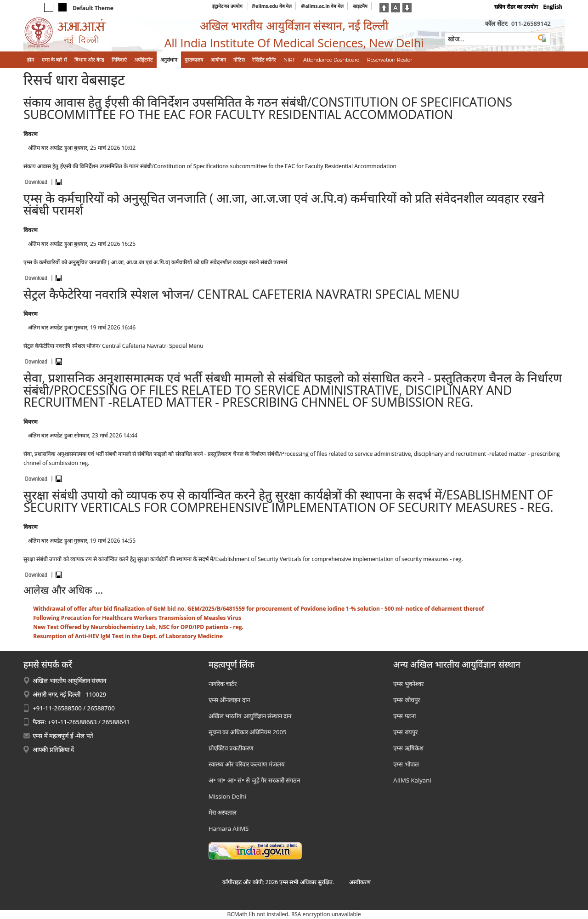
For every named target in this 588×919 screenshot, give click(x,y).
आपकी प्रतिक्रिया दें (53, 749)
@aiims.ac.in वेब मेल (322, 6)
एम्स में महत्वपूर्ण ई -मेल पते (63, 736)
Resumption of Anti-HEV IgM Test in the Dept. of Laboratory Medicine (128, 636)
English (553, 7)
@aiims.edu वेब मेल (272, 6)
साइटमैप (360, 6)
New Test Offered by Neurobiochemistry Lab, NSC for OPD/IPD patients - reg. (138, 627)
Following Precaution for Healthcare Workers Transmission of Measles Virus (137, 618)
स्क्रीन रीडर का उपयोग (516, 7)
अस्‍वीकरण (360, 882)
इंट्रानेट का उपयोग (228, 6)
